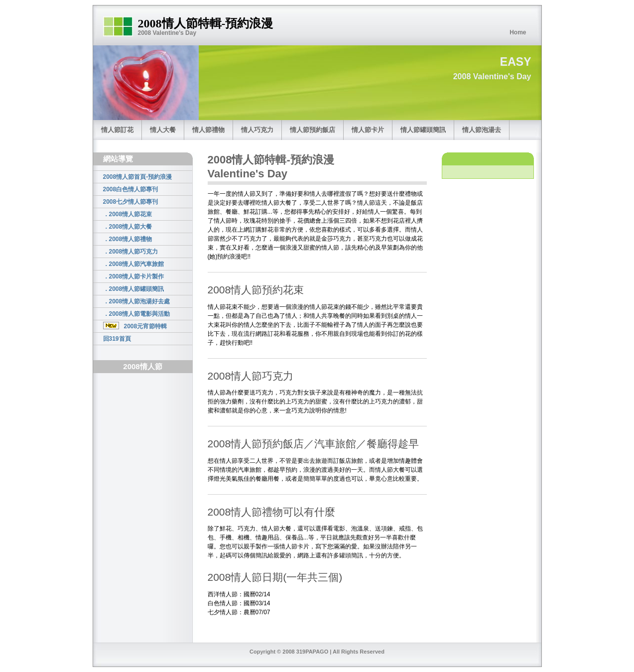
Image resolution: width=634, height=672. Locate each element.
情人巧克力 (257, 130)
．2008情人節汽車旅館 (134, 264)
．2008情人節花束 (128, 214)
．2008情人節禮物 (128, 239)
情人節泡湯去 (482, 130)
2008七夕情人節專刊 (131, 202)
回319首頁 (117, 339)
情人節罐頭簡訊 (423, 130)
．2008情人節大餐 (128, 227)
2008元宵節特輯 (135, 326)
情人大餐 (163, 130)
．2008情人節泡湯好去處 (137, 301)
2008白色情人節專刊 (131, 189)
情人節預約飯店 (313, 130)
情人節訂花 (117, 130)
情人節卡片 (368, 130)
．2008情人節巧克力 (131, 252)
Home (518, 32)
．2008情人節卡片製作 (134, 276)
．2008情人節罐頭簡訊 (134, 289)
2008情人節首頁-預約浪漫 (138, 177)
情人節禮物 (208, 130)
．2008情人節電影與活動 (137, 314)
